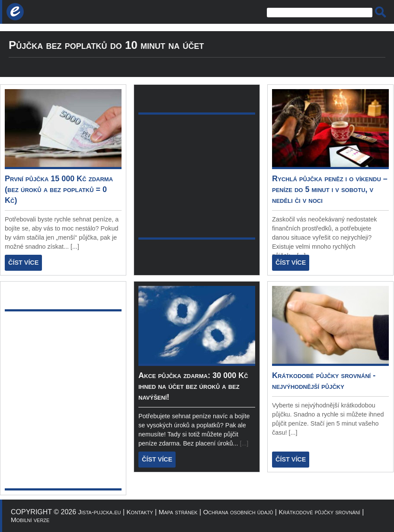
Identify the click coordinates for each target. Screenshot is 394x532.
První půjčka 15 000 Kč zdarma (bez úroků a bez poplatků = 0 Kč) (59, 189)
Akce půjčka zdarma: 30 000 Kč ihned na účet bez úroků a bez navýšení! (193, 386)
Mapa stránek (178, 512)
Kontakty (140, 512)
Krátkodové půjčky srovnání (319, 512)
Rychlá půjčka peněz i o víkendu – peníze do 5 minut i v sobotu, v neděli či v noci (330, 189)
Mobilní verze (30, 520)
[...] (75, 247)
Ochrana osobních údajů (238, 512)
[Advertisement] (81, 400)
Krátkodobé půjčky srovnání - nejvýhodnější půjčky (324, 381)
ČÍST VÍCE (23, 263)
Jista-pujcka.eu (100, 512)
